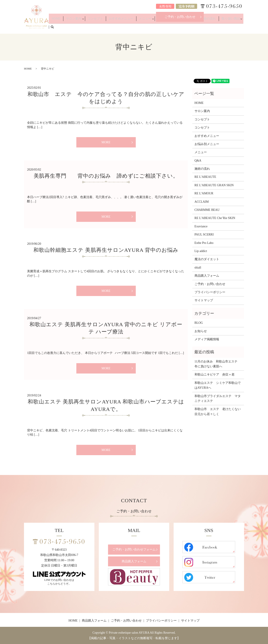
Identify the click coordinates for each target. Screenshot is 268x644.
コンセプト (111, 27)
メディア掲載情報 (207, 339)
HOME (77, 27)
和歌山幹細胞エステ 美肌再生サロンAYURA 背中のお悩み (106, 250)
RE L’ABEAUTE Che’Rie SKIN (215, 218)
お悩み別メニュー (174, 27)
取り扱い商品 (225, 27)
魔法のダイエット (207, 259)
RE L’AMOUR (204, 193)
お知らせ (201, 331)
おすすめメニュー (132, 27)
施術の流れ (207, 27)
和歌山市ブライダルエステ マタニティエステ (218, 398)
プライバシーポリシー (210, 292)
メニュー (152, 27)
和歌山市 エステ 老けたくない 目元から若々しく (218, 411)
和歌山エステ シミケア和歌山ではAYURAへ (218, 385)
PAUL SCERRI (204, 235)
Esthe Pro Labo (204, 243)
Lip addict (201, 251)
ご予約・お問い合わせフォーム (134, 549)
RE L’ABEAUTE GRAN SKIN (214, 185)
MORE (106, 142)
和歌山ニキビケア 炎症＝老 (215, 374)
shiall (198, 268)
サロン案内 (92, 27)
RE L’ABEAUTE (205, 177)
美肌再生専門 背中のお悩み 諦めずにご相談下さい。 (106, 176)
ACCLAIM (202, 202)
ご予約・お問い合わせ (180, 17)
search (243, 27)
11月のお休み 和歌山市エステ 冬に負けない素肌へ (218, 364)
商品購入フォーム (207, 276)
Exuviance (201, 226)
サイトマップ (204, 300)
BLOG (199, 323)
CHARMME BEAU (207, 210)
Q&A (194, 27)
